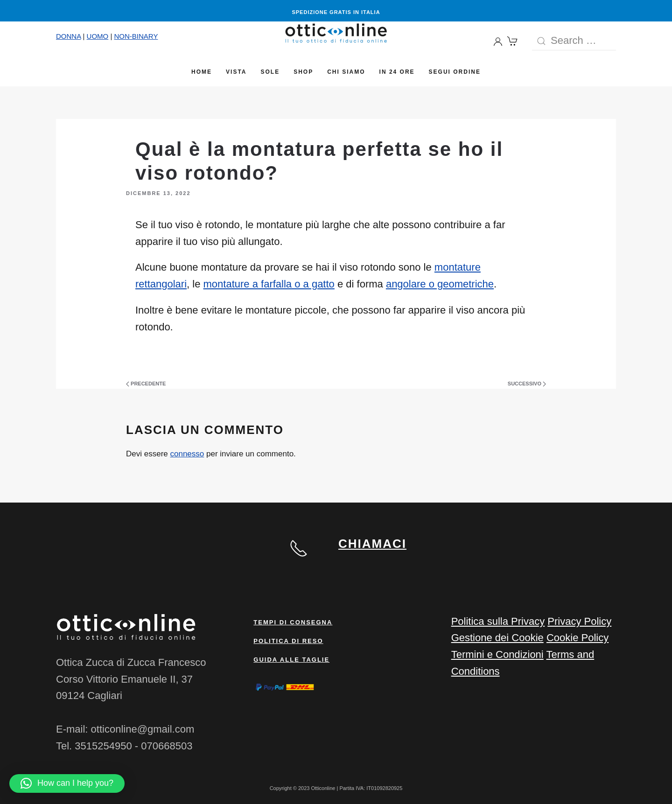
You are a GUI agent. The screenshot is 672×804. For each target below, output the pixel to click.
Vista (236, 72)
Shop (303, 72)
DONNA (68, 36)
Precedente (146, 384)
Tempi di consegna (293, 622)
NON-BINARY (136, 36)
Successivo (527, 384)
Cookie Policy (577, 638)
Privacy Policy (579, 621)
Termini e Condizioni (497, 654)
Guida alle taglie (291, 660)
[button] (67, 783)
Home (202, 72)
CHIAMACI (372, 544)
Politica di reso (288, 641)
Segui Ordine (455, 72)
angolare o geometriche (440, 284)
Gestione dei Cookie (497, 638)
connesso (187, 454)
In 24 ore (397, 72)
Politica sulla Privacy (498, 621)
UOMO (98, 36)
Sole (270, 72)
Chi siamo (346, 72)
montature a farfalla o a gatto (269, 284)
